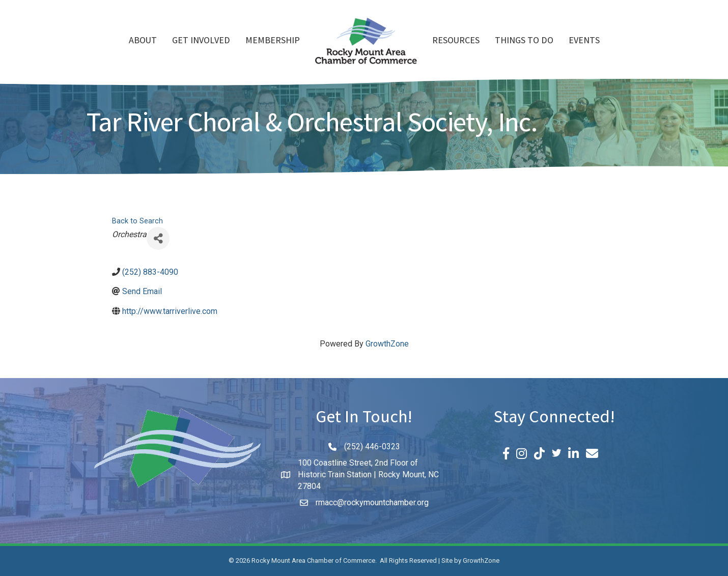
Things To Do (524, 41)
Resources (456, 41)
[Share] (158, 238)
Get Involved (201, 41)
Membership (273, 41)
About (143, 41)
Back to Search (137, 221)
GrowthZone (387, 344)
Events (584, 41)
